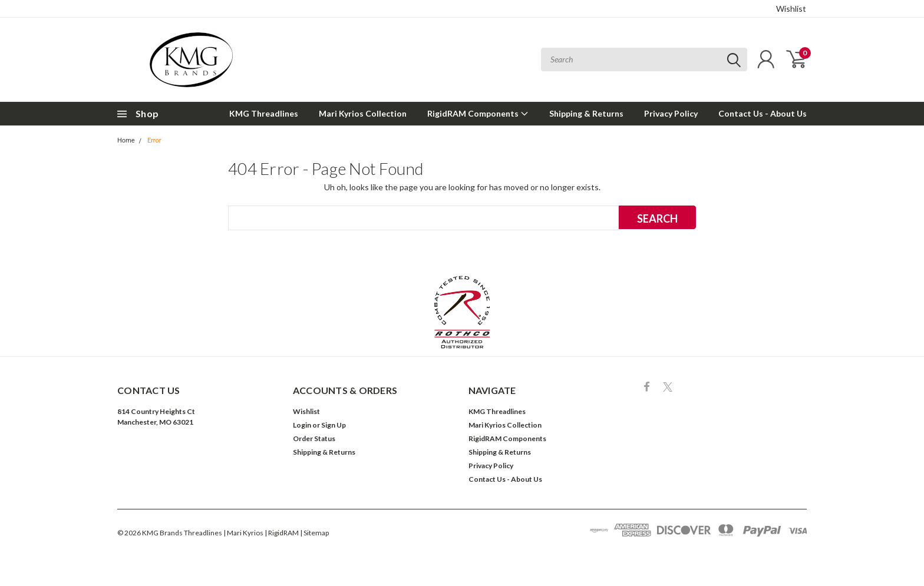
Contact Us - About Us (763, 113)
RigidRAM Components (478, 113)
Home (126, 140)
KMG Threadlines (264, 113)
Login (302, 425)
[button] (462, 312)
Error (154, 140)
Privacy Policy (671, 113)
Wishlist (791, 9)
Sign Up (334, 425)
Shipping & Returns (586, 113)
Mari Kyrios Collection (363, 113)
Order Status (314, 438)
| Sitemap (314, 533)
